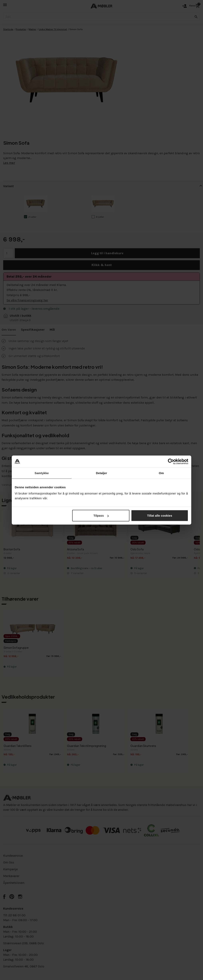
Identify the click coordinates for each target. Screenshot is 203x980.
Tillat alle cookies (160, 516)
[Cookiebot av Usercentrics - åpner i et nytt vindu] (171, 461)
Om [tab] (161, 473)
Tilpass (101, 516)
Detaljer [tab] (101, 473)
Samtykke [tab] (42, 473)
